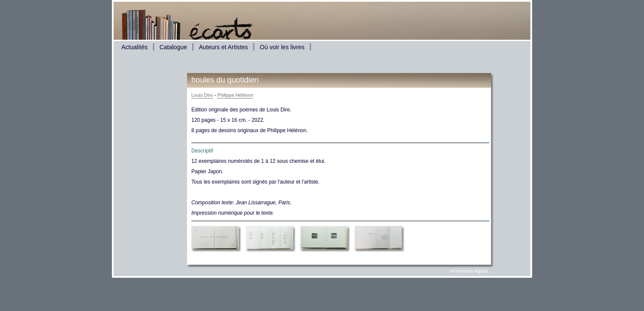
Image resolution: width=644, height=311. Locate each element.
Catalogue (173, 47)
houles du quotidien (225, 80)
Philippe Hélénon (235, 95)
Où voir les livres (282, 47)
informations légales (469, 271)
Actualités (135, 47)
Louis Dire (202, 95)
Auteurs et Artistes (223, 47)
